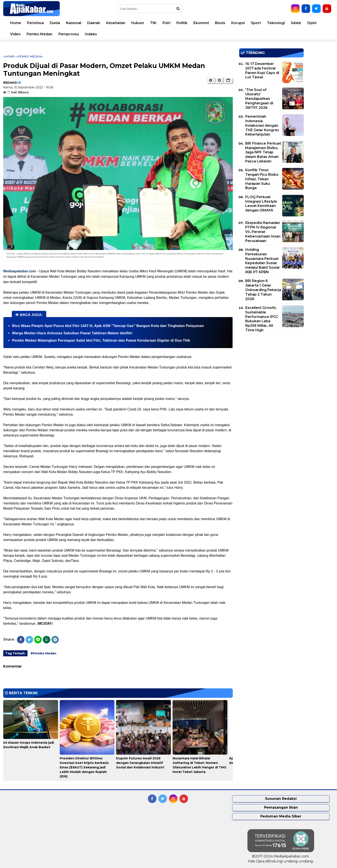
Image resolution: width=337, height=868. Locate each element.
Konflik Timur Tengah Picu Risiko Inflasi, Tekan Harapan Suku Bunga (262, 179)
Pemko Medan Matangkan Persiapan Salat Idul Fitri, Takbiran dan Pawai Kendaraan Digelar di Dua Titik (101, 340)
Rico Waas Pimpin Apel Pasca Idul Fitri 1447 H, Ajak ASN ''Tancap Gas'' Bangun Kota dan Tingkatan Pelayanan (108, 326)
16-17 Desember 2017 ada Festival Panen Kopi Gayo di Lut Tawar (262, 70)
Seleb (296, 23)
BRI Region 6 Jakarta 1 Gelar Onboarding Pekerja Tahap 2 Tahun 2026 (263, 290)
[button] (228, 80)
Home (16, 23)
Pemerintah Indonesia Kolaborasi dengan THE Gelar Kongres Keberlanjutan (262, 125)
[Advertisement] (271, 368)
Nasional (74, 23)
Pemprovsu (69, 34)
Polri (166, 23)
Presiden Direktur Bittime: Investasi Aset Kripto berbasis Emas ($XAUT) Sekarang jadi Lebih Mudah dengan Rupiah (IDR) (84, 767)
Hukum (138, 23)
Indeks (91, 34)
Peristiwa (35, 23)
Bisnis (220, 23)
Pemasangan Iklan (281, 807)
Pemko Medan (40, 34)
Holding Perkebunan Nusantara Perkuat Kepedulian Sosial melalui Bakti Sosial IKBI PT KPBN (262, 261)
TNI (153, 23)
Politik (182, 23)
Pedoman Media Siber (281, 816)
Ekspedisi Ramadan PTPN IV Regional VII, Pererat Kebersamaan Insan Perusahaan (263, 232)
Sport (256, 23)
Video (15, 34)
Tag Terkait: (15, 653)
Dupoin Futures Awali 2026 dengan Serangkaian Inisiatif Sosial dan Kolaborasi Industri (140, 763)
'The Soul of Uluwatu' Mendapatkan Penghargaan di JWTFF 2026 (259, 99)
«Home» (9, 56)
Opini (312, 23)
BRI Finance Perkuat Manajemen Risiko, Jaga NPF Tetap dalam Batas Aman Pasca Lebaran (263, 152)
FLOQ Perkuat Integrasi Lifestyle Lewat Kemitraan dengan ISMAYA (261, 204)
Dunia (55, 23)
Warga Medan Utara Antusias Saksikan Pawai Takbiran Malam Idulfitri (72, 333)
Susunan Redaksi (281, 799)
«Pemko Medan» (30, 56)
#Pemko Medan (43, 653)
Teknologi (276, 23)
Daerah (94, 23)
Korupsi (238, 23)
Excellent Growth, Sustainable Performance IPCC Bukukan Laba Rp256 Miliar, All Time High (262, 319)
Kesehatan (116, 23)
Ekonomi (201, 23)
